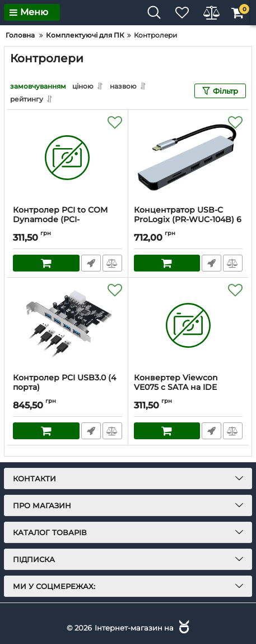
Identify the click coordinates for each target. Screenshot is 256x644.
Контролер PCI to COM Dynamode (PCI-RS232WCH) (60, 220)
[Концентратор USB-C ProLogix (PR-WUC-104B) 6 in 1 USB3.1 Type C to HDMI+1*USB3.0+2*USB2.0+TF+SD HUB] (188, 158)
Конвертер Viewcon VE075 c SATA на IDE (176, 383)
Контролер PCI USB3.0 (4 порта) (64, 383)
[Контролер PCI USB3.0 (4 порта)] (68, 325)
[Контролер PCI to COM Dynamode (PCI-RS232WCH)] (68, 158)
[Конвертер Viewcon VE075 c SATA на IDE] (188, 325)
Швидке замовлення (91, 263)
